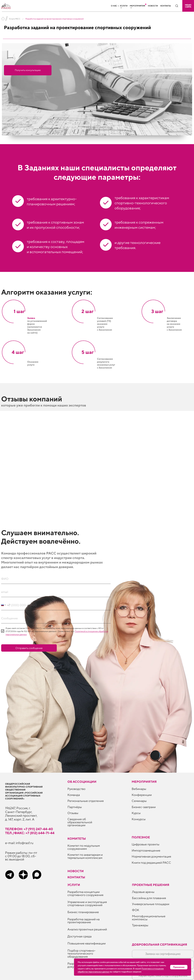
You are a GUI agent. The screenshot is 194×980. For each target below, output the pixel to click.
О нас (114, 6)
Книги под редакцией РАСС (151, 863)
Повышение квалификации (87, 943)
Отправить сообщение (29, 648)
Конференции (142, 795)
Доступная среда (80, 936)
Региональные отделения (86, 801)
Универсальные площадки (151, 904)
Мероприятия (137, 6)
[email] (56, 592)
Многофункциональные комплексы (149, 918)
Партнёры (75, 807)
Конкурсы (139, 819)
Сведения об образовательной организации (80, 822)
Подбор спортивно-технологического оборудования (81, 954)
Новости (153, 6)
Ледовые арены (143, 892)
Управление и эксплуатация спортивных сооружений (87, 903)
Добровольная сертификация (160, 945)
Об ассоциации (82, 782)
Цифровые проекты (145, 844)
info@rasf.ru (25, 843)
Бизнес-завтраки (144, 807)
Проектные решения (151, 885)
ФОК (136, 910)
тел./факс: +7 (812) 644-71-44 (30, 833)
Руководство (76, 789)
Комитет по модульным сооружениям (84, 847)
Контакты (166, 6)
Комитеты (77, 839)
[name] (56, 579)
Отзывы (73, 813)
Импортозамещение (146, 850)
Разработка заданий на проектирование (84, 921)
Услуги (124, 6)
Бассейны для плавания (149, 898)
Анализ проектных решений (87, 929)
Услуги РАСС (15, 19)
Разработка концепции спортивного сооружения (85, 893)
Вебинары (139, 789)
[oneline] (56, 618)
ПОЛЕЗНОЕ (141, 837)
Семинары (139, 801)
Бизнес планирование (83, 912)
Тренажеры (140, 925)
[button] (188, 6)
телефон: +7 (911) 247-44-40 (29, 829)
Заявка (31, 318)
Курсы (136, 813)
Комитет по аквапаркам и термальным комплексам (85, 856)
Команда (74, 795)
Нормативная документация (151, 856)
